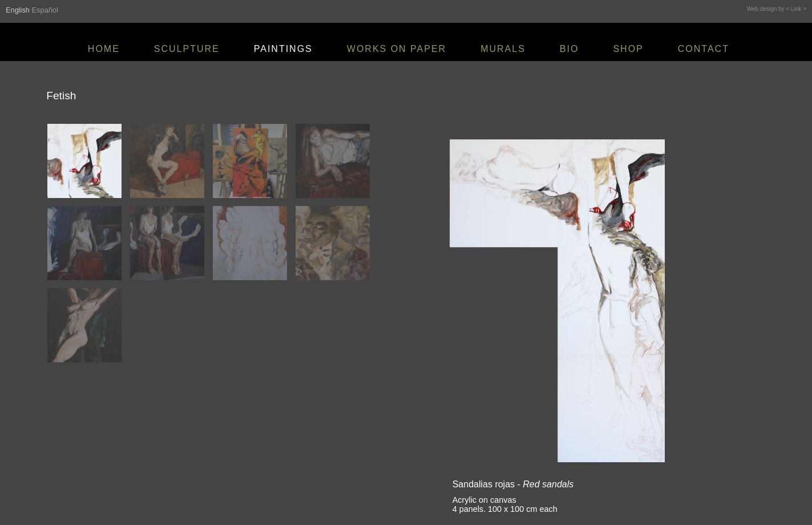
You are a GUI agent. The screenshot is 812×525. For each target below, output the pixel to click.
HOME (104, 49)
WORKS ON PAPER (397, 49)
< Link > (796, 9)
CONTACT (704, 49)
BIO (569, 49)
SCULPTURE (187, 49)
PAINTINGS (283, 49)
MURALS (503, 49)
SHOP (628, 49)
